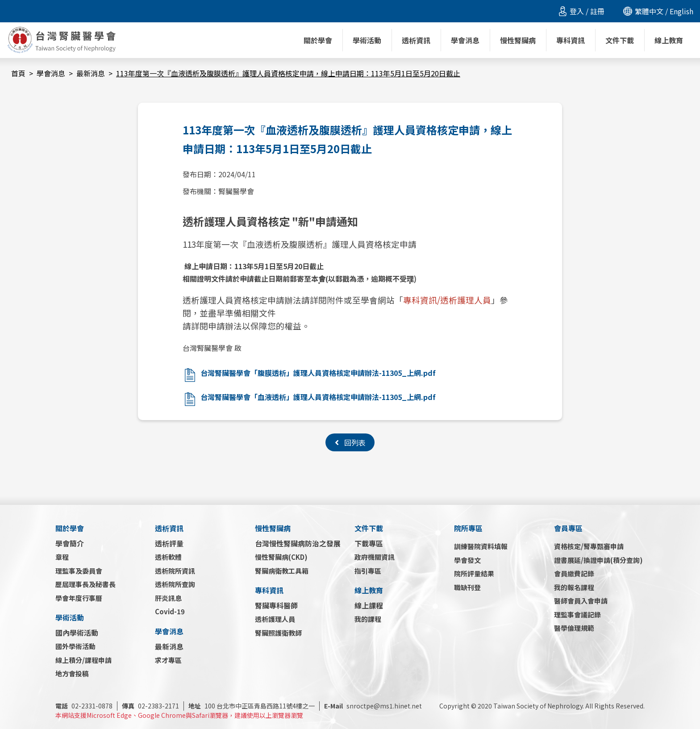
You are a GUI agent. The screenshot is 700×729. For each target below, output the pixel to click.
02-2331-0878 (84, 706)
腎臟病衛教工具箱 (282, 571)
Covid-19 (170, 611)
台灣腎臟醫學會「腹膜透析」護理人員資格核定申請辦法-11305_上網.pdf (318, 373)
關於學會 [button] (318, 40)
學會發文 (467, 560)
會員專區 (568, 528)
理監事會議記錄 (577, 614)
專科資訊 (269, 590)
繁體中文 (649, 11)
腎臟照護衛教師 (278, 633)
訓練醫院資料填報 (481, 546)
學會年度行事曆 (79, 598)
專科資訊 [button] (571, 40)
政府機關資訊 (375, 557)
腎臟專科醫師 (276, 605)
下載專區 (369, 543)
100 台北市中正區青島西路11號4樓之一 (252, 706)
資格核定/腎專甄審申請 (589, 546)
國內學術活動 (77, 633)
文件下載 (369, 528)
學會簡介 (70, 543)
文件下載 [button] (620, 40)
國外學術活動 (75, 646)
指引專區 (368, 571)
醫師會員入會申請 (581, 601)
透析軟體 (168, 557)
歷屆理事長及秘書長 (85, 584)
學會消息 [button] (465, 40)
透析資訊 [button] (416, 40)
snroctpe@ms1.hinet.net (373, 706)
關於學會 (70, 528)
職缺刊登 (467, 587)
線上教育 (369, 590)
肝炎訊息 (168, 598)
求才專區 (168, 660)
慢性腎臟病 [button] (518, 40)
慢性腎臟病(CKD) (281, 557)
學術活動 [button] (367, 40)
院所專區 (468, 528)
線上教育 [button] (669, 40)
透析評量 (169, 543)
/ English (678, 11)
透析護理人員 (275, 619)
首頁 (18, 73)
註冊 (597, 11)
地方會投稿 (72, 673)
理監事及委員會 (79, 571)
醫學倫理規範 (574, 628)
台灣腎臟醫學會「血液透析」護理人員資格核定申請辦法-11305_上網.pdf (318, 397)
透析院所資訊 (175, 571)
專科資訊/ (422, 300)
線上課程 (369, 605)
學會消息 (51, 73)
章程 (62, 557)
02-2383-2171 (150, 706)
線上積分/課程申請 (83, 660)
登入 (577, 11)
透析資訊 (169, 528)
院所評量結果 (474, 573)
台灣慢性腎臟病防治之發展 (298, 543)
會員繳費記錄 (574, 573)
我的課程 (368, 619)
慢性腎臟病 (273, 528)
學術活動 (70, 617)
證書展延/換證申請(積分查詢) (598, 560)
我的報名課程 (574, 587)
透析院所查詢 (175, 584)
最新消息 (91, 73)
